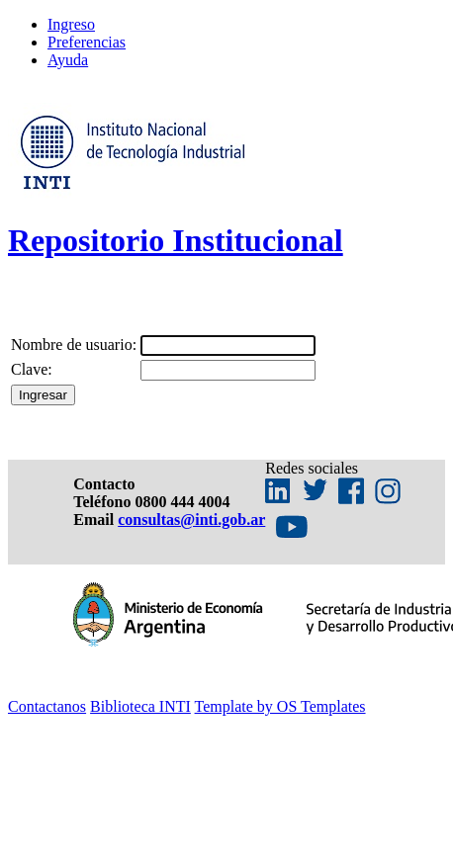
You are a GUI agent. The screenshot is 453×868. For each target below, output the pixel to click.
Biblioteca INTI (140, 706)
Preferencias (87, 42)
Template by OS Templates (280, 706)
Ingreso (71, 24)
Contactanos (47, 706)
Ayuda (68, 60)
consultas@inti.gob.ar (191, 520)
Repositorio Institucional (176, 240)
